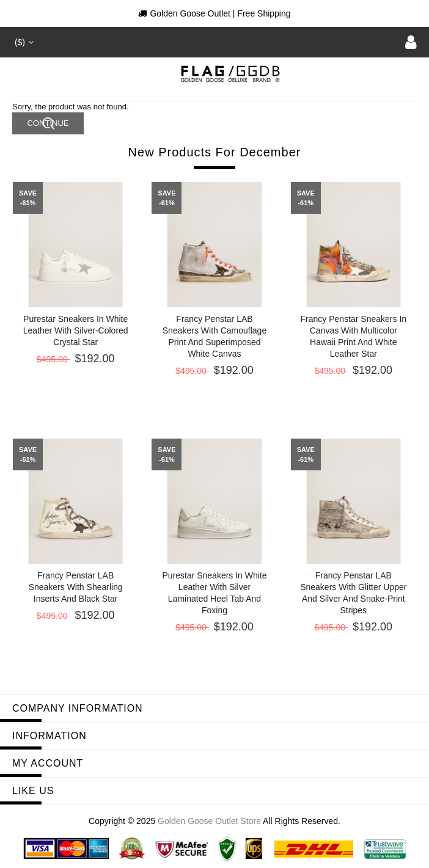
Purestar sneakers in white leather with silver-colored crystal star (76, 330)
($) (23, 42)
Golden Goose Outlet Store (209, 821)
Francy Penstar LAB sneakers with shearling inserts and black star (76, 587)
